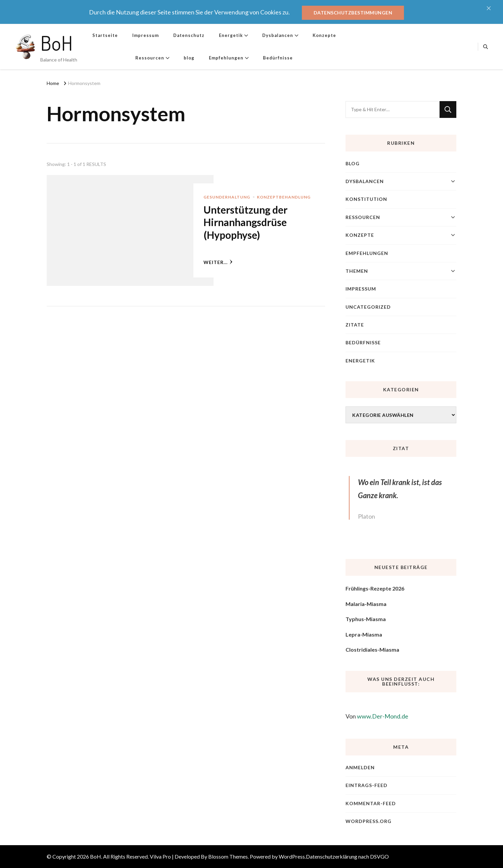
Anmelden (360, 767)
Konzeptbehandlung (284, 197)
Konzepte (324, 35)
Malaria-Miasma (366, 604)
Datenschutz (189, 35)
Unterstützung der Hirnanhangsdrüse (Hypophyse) (245, 222)
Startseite (105, 35)
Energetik (231, 35)
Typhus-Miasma (366, 619)
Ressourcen (150, 58)
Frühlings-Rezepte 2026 (375, 588)
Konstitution (366, 199)
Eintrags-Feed (367, 785)
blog (189, 58)
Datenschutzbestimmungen (353, 13)
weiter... (218, 262)
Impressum (146, 35)
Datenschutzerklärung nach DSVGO (347, 856)
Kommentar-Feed (371, 803)
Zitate (355, 325)
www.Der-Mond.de (383, 716)
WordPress (292, 856)
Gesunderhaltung (227, 197)
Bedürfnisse (278, 58)
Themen (357, 271)
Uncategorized (368, 307)
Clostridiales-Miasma (372, 649)
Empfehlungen (226, 58)
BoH (57, 43)
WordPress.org (369, 821)
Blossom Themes (228, 856)
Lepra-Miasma (364, 634)
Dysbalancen (278, 35)
